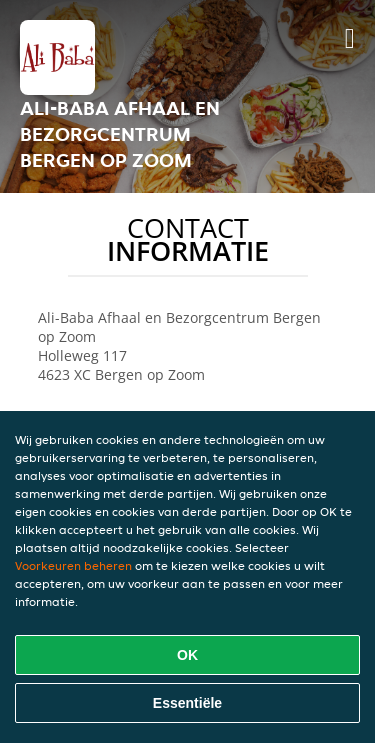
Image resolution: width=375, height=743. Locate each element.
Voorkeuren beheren (73, 565)
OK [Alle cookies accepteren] (187, 655)
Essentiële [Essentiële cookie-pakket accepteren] (187, 703)
